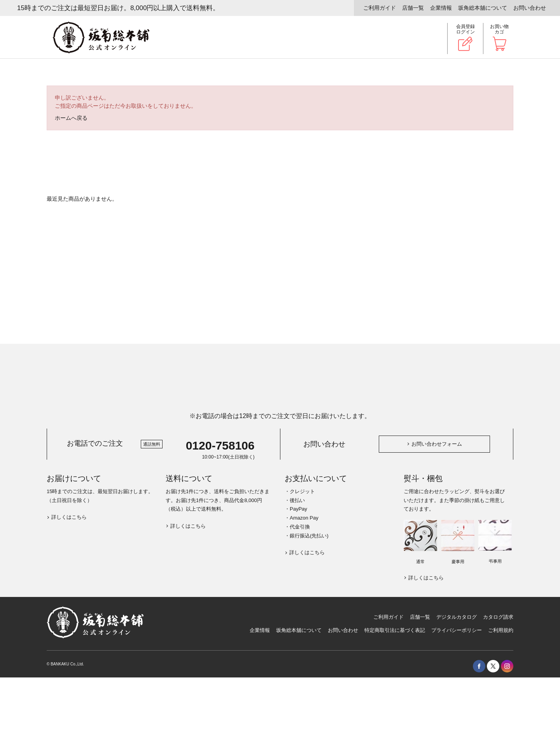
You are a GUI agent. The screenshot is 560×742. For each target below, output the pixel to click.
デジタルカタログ (457, 617)
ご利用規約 (501, 630)
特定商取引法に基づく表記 (395, 630)
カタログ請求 (498, 617)
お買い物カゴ (499, 29)
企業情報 (441, 8)
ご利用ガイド (380, 8)
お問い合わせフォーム (437, 444)
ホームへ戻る (71, 118)
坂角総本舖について (483, 8)
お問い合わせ (530, 8)
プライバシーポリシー (457, 630)
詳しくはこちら (69, 517)
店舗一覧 (413, 8)
